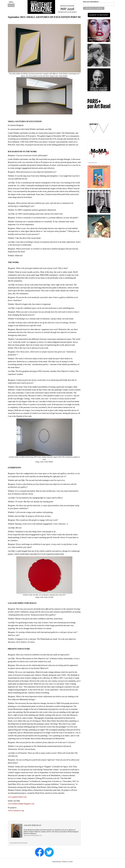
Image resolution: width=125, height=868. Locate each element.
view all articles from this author (19, 843)
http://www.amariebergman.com (33, 835)
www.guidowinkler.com (17, 797)
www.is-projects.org (16, 810)
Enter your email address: (91, 2)
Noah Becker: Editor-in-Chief (62, 862)
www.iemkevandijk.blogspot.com (21, 804)
